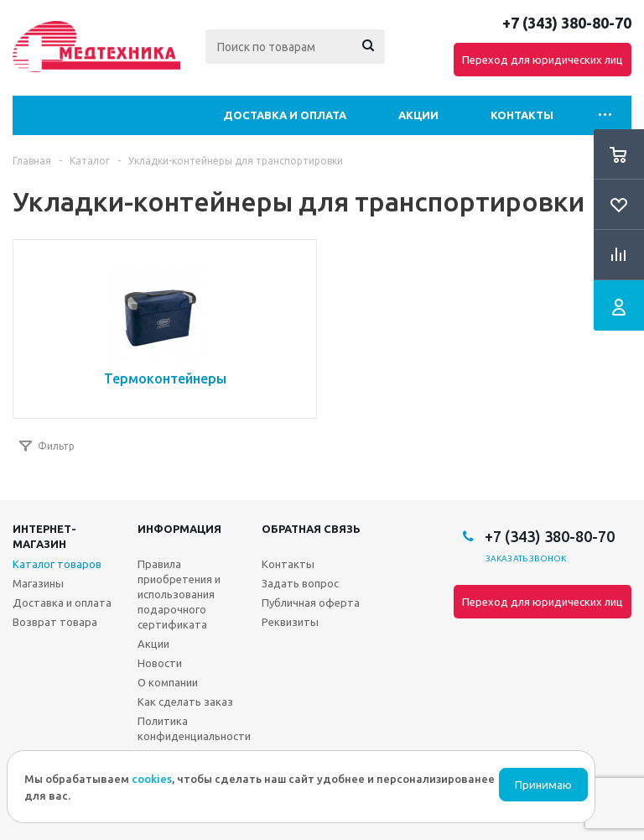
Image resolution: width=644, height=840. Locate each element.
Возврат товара (55, 622)
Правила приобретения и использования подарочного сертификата (179, 594)
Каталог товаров (57, 564)
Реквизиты (290, 622)
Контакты (522, 115)
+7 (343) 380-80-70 (567, 23)
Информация (179, 529)
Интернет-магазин (44, 536)
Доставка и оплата (285, 115)
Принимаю (543, 785)
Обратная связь (311, 529)
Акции (418, 115)
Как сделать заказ (185, 702)
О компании (168, 682)
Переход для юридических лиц (543, 60)
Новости (160, 663)
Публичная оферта (311, 603)
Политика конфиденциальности (194, 728)
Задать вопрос (300, 583)
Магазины (38, 583)
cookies (152, 779)
